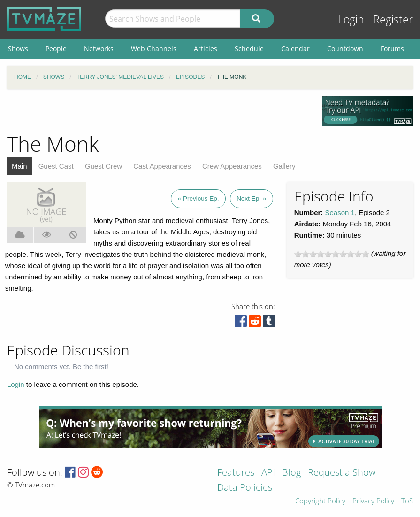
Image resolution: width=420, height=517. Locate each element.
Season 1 (340, 212)
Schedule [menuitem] (249, 49)
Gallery (284, 166)
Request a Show (342, 473)
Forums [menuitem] (392, 49)
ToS (407, 501)
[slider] (332, 254)
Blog (291, 473)
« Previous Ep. (199, 198)
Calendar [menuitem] (295, 49)
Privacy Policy (373, 501)
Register (393, 19)
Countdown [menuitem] (345, 49)
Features (236, 473)
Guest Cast (56, 166)
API (268, 473)
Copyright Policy (320, 501)
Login (351, 19)
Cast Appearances (162, 166)
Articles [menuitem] (206, 49)
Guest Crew (103, 166)
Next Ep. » (251, 198)
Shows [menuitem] (18, 49)
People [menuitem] (56, 49)
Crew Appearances (232, 166)
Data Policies (245, 488)
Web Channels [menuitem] (154, 49)
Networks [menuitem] (99, 49)
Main (19, 166)
